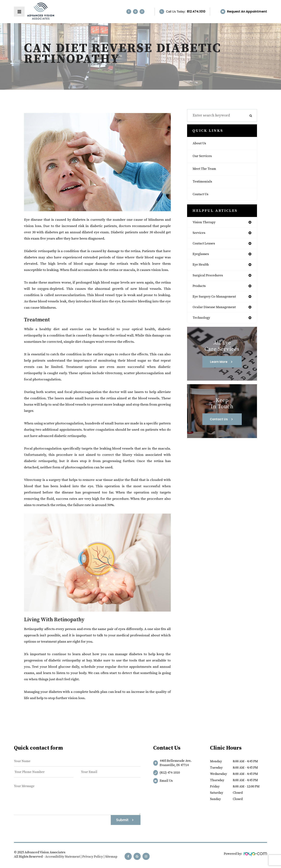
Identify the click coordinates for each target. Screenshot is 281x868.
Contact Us (202, 194)
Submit (122, 820)
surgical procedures (210, 278)
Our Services (203, 156)
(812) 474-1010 (170, 773)
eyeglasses (202, 256)
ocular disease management (217, 312)
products (200, 289)
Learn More (219, 367)
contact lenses (206, 245)
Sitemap (111, 857)
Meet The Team (206, 169)
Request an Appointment (247, 11)
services (200, 234)
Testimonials (203, 182)
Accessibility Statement (63, 857)
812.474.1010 (196, 12)
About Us (200, 143)
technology (203, 323)
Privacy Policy (93, 857)
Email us (166, 781)
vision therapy (205, 223)
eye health (202, 267)
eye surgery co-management (217, 300)
